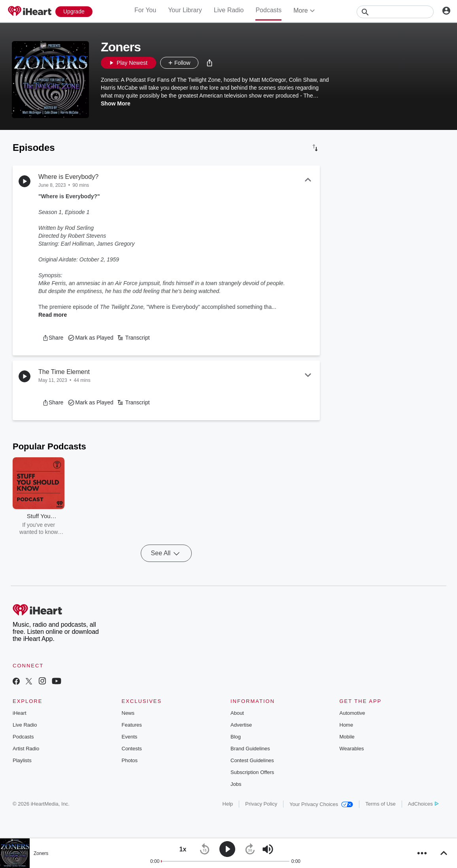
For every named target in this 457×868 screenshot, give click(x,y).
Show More (116, 103)
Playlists (22, 760)
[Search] (395, 12)
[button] (210, 63)
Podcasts (268, 10)
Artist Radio (26, 749)
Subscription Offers (252, 772)
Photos (130, 760)
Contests (132, 749)
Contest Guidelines (252, 760)
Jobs (236, 784)
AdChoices (423, 804)
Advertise (241, 725)
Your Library (185, 10)
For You (145, 10)
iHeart (20, 713)
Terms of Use (381, 804)
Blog (236, 737)
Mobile (347, 737)
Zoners (41, 853)
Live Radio (229, 10)
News (128, 713)
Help (228, 804)
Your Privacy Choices (321, 804)
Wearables (352, 749)
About (237, 713)
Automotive (352, 713)
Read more (53, 315)
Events (130, 737)
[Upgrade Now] (74, 12)
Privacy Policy (261, 804)
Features (132, 725)
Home (347, 725)
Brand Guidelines (250, 749)
